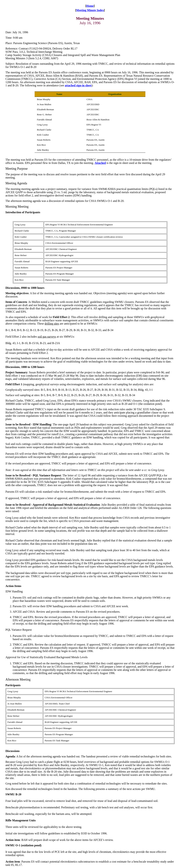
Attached (100, 163)
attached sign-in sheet (78, 85)
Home (90, 6)
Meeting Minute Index (90, 10)
